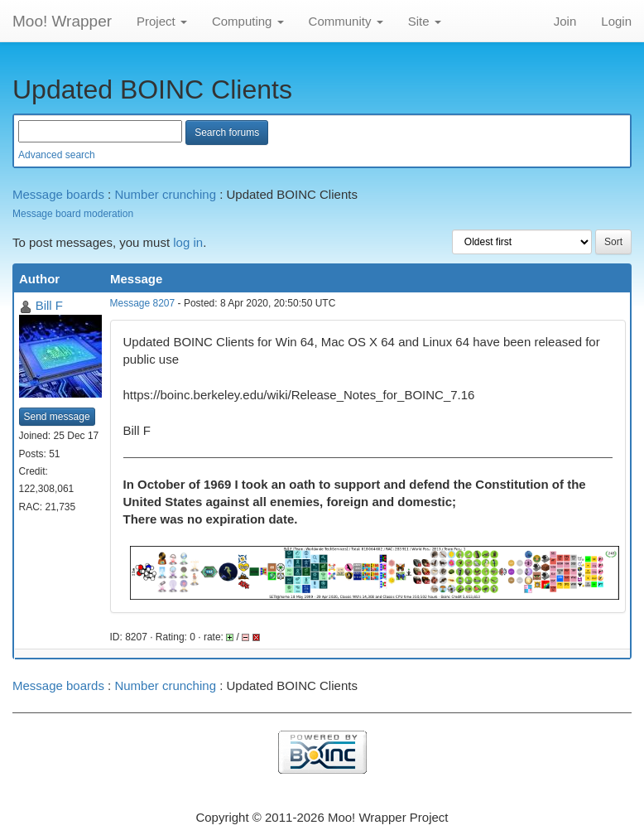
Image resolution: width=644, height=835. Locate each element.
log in (188, 242)
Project (162, 21)
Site (425, 21)
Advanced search (57, 155)
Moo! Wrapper (62, 21)
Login (616, 21)
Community (346, 21)
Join (565, 21)
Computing (248, 21)
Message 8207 (143, 303)
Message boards (58, 194)
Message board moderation (73, 214)
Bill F (49, 305)
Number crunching (165, 194)
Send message (57, 417)
